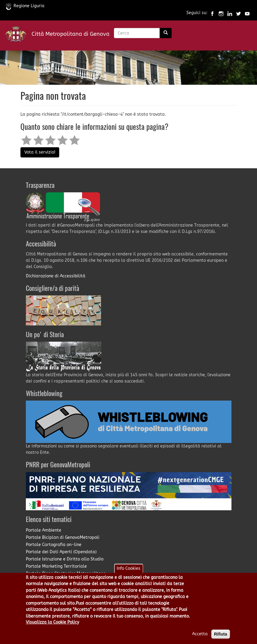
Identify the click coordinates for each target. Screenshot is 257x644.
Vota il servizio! (40, 152)
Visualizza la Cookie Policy (52, 628)
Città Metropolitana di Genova (70, 34)
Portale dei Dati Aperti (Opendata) (61, 552)
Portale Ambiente (44, 530)
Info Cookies (128, 574)
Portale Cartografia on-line (54, 545)
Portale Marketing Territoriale (56, 566)
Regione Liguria (25, 6)
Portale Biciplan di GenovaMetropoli (63, 537)
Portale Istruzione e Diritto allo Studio (65, 559)
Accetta (200, 640)
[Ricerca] (166, 33)
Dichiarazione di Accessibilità (56, 276)
